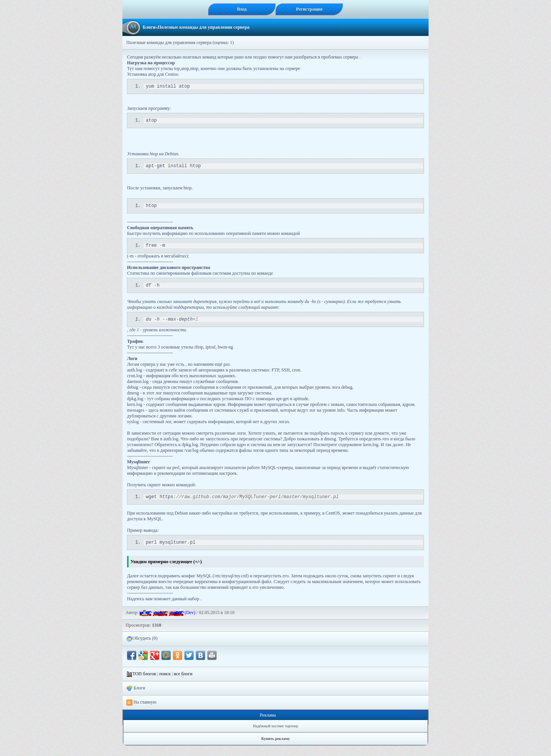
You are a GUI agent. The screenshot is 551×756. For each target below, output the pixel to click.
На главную (141, 713)
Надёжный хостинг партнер (275, 736)
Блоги (149, 27)
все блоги (183, 684)
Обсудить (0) (142, 649)
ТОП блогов (144, 684)
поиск (165, 684)
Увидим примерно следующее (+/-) (166, 572)
